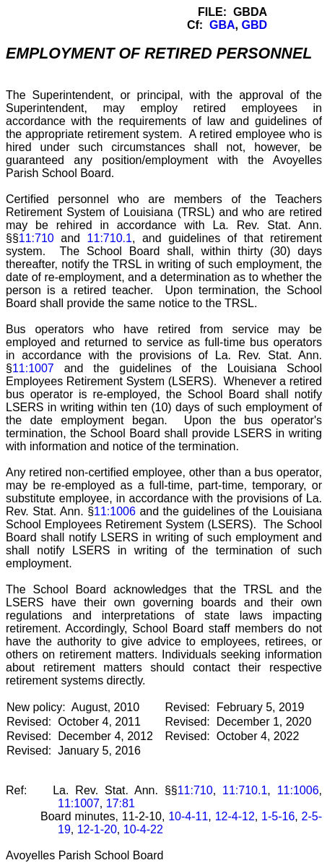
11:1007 (33, 368)
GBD (254, 25)
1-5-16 (278, 816)
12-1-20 (97, 829)
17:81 (121, 803)
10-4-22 (143, 829)
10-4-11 (188, 816)
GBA (222, 25)
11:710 (36, 238)
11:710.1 (110, 238)
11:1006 (115, 511)
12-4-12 (235, 816)
